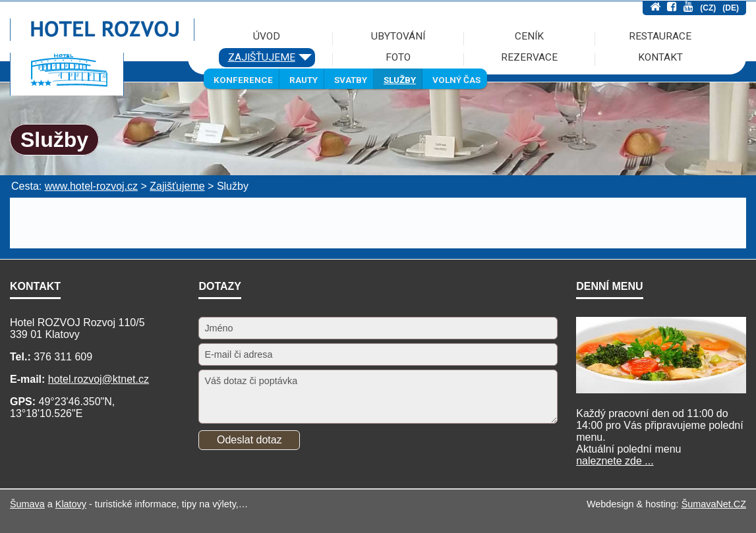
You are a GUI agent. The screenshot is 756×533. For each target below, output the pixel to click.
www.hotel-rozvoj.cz (91, 186)
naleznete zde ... (615, 461)
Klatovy (71, 504)
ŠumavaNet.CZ (714, 504)
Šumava (27, 504)
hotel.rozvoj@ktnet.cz (99, 379)
